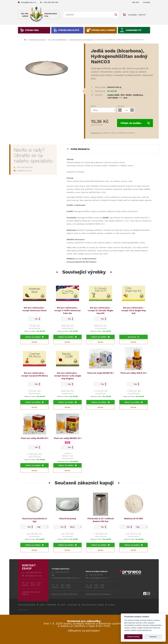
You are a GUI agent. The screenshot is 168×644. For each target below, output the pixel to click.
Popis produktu (80, 149)
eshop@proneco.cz (27, 2)
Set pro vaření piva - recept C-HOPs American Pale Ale (67, 310)
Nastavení (153, 637)
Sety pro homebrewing (57, 40)
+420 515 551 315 (60, 572)
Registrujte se (96, 133)
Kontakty (147, 2)
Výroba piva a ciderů (103, 30)
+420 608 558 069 (49, 2)
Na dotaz (134, 337)
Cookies (111, 605)
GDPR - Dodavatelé (69, 605)
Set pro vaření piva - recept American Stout (34, 309)
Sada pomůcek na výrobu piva (82, 40)
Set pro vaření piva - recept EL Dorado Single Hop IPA (101, 310)
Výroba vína (32, 30)
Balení (93, 106)
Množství (121, 106)
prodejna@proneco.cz (97, 578)
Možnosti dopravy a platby (92, 605)
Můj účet (136, 2)
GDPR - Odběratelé (48, 605)
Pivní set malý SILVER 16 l (101, 373)
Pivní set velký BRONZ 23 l (68, 438)
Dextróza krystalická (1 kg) (34, 520)
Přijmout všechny (133, 637)
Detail (35, 342)
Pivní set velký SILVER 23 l (35, 438)
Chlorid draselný (67, 518)
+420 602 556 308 (23, 167)
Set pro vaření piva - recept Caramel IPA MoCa (35, 374)
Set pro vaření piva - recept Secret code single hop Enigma (68, 376)
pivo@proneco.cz (23, 171)
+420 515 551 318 (94, 575)
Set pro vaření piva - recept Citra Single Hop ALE (134, 310)
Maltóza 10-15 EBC (134, 518)
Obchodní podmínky (27, 605)
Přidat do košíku (135, 123)
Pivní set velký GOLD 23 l (134, 373)
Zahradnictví (133, 30)
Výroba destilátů (69, 30)
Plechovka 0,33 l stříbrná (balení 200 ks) (101, 520)
